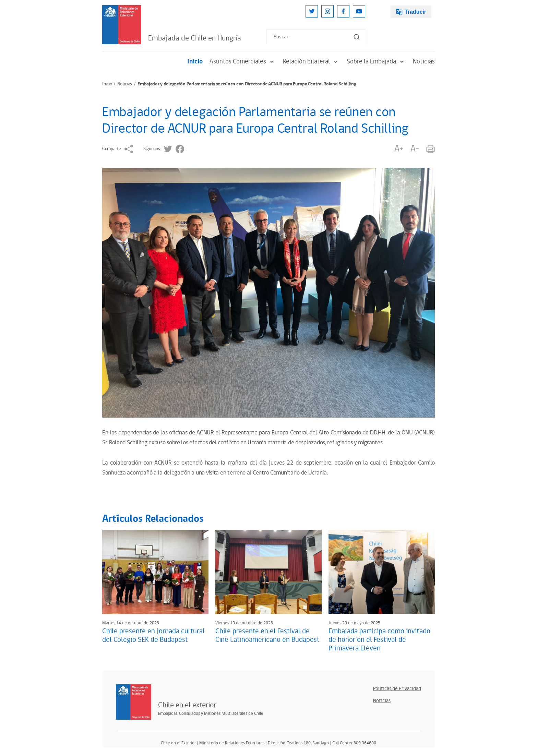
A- (415, 149)
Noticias (424, 62)
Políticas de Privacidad (397, 689)
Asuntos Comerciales (243, 62)
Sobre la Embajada (376, 62)
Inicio (195, 62)
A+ (399, 149)
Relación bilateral (311, 62)
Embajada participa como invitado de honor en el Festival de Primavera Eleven (379, 640)
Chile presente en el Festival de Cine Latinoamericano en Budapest (267, 635)
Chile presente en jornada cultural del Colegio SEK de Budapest (153, 635)
